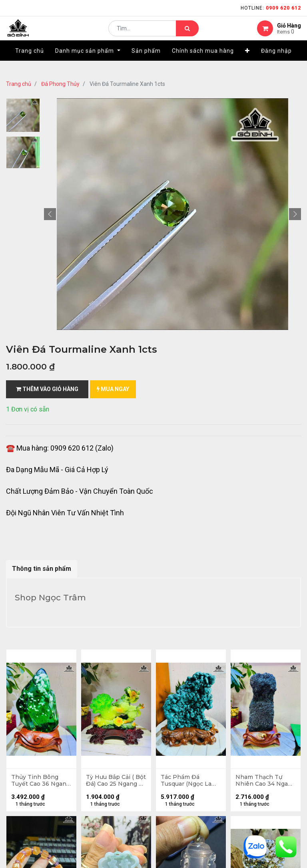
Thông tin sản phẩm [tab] (42, 569)
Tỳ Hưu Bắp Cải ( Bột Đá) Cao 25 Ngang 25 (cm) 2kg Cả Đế (114, 782)
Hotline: (271, 8)
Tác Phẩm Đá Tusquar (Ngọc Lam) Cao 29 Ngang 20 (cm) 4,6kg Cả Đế (191, 782)
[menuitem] (30, 63)
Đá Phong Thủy (60, 84)
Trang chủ (19, 84)
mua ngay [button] (113, 389)
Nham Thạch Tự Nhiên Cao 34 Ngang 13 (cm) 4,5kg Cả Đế (265, 782)
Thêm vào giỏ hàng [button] (47, 389)
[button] (247, 63)
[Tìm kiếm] (187, 34)
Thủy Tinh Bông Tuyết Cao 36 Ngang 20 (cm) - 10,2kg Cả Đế (36, 782)
